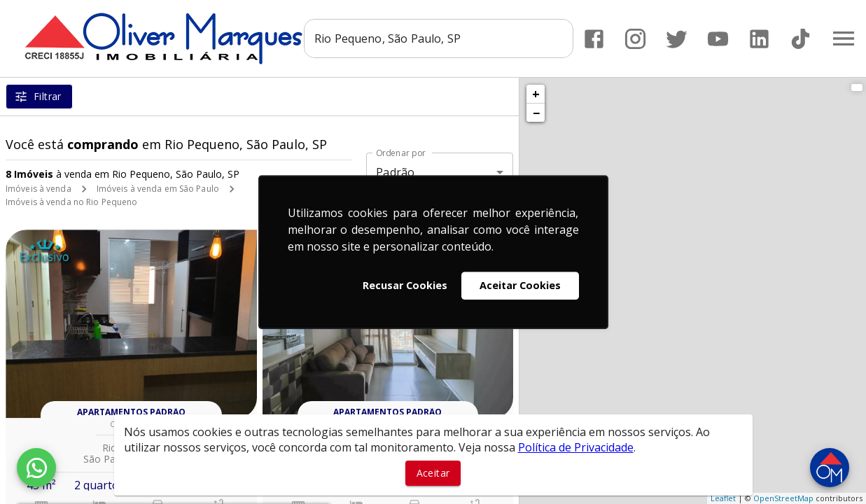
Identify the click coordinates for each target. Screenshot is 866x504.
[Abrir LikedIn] (759, 39)
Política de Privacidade (576, 447)
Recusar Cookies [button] (405, 285)
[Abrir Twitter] (677, 39)
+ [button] (536, 94)
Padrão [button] (395, 172)
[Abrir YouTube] (718, 39)
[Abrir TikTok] (801, 39)
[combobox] (439, 38)
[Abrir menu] (844, 38)
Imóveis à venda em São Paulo (158, 189)
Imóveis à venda (39, 189)
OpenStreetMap (783, 498)
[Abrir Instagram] (635, 39)
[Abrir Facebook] (594, 39)
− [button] (536, 113)
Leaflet (723, 498)
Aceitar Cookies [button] (520, 285)
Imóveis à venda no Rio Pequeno (71, 202)
